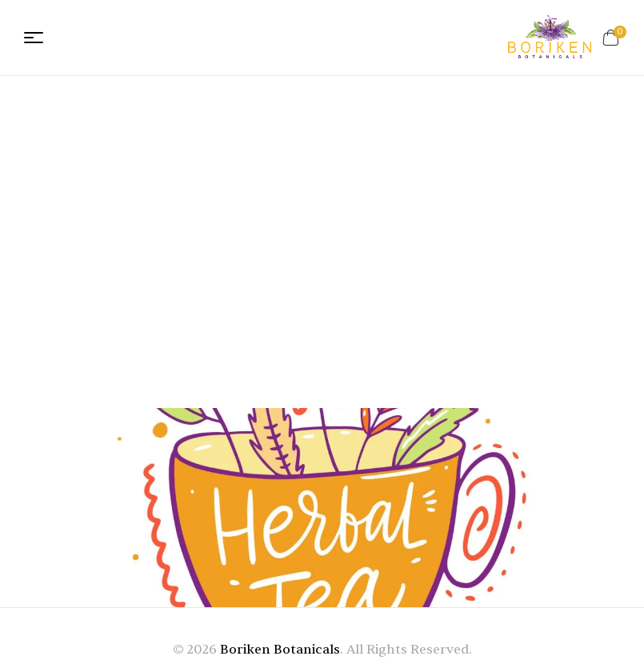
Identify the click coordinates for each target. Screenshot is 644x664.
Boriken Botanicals (280, 650)
